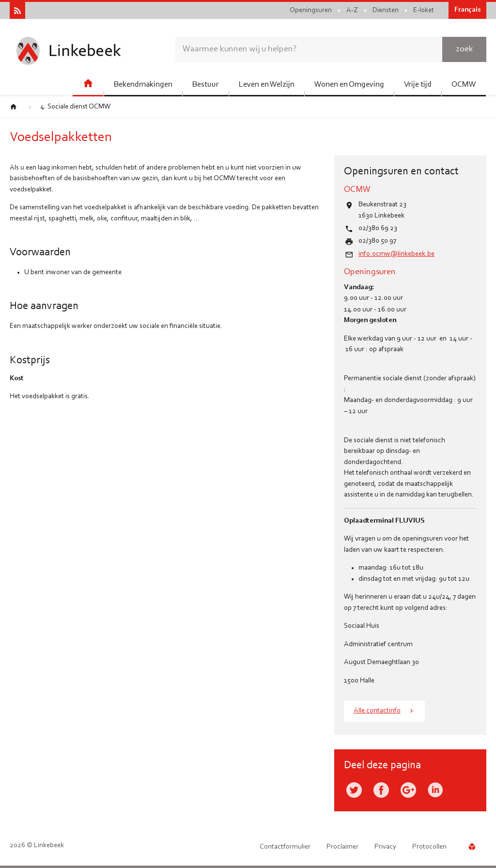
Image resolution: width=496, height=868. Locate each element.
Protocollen (429, 847)
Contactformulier (285, 847)
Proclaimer (342, 847)
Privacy (385, 847)
